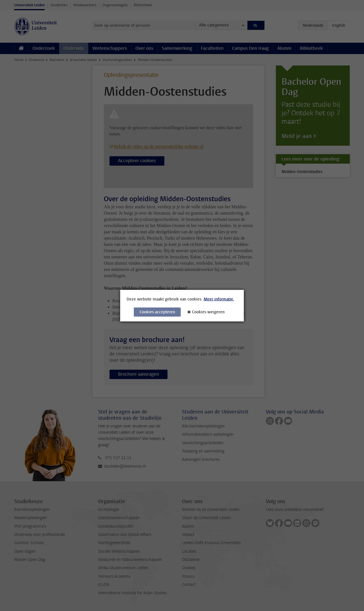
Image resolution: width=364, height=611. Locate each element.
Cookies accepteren (157, 312)
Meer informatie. (219, 299)
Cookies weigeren (208, 312)
